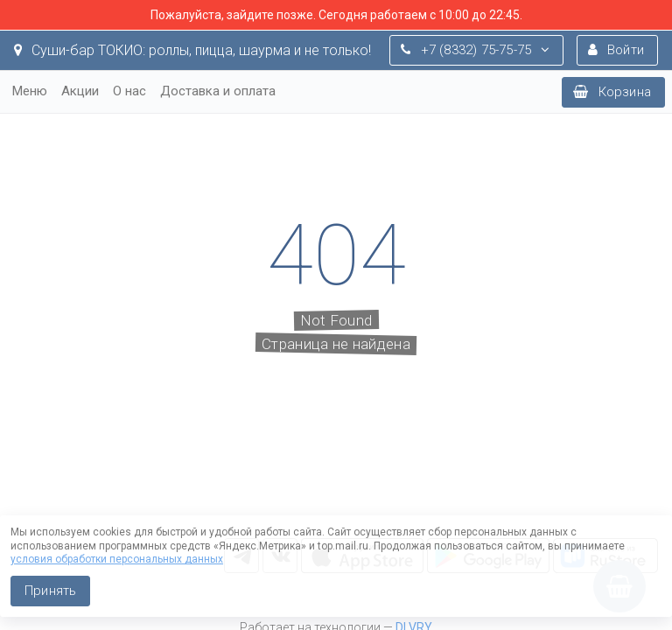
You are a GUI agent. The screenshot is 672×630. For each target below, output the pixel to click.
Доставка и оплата (218, 91)
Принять (50, 591)
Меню (30, 91)
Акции (80, 91)
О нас (129, 91)
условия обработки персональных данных (117, 559)
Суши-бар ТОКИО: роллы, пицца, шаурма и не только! (192, 50)
